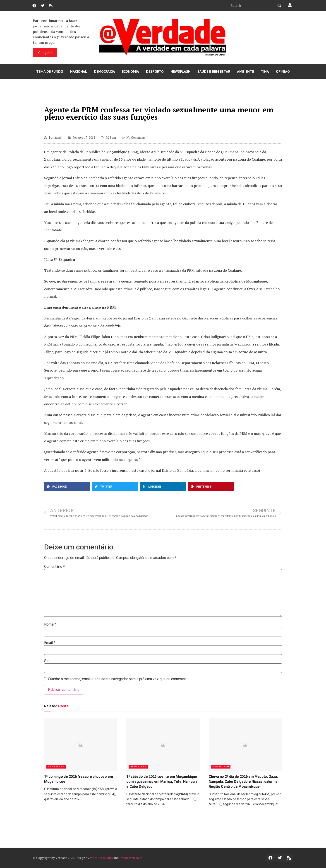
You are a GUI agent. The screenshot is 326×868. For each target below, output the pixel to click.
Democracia (104, 71)
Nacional (79, 71)
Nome (50, 624)
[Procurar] (279, 5)
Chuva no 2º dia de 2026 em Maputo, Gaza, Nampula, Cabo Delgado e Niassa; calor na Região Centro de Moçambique (243, 782)
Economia (130, 71)
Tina (265, 71)
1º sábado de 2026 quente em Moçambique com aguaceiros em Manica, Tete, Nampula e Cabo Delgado (162, 782)
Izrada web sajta (131, 858)
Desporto (155, 71)
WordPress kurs (101, 858)
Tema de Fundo (50, 71)
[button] (67, 487)
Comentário (54, 567)
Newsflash (180, 71)
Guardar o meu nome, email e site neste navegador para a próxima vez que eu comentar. (117, 679)
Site (47, 661)
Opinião (283, 71)
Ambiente (246, 71)
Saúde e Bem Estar (214, 71)
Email (50, 643)
